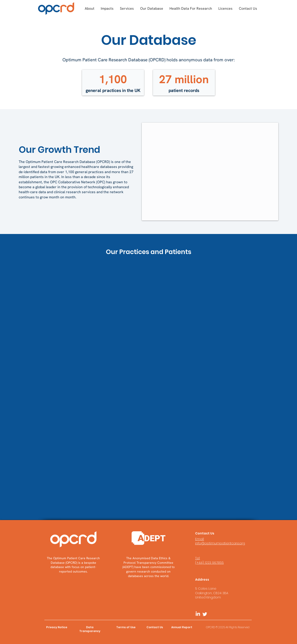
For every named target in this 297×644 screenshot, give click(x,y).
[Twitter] (205, 614)
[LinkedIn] (198, 614)
